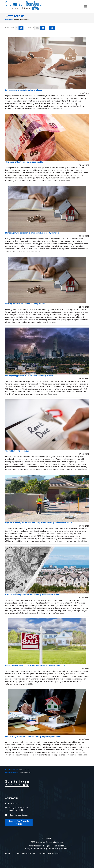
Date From (10, 28)
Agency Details (29, 853)
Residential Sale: (12, 770)
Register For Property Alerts (19, 822)
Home (16, 20)
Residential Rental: (13, 772)
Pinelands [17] (24, 770)
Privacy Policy (54, 853)
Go (52, 28)
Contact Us (42, 853)
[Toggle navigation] (85, 6)
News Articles (24, 20)
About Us (17, 853)
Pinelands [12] (26, 772)
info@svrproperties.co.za (19, 815)
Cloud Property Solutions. (58, 848)
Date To (30, 28)
